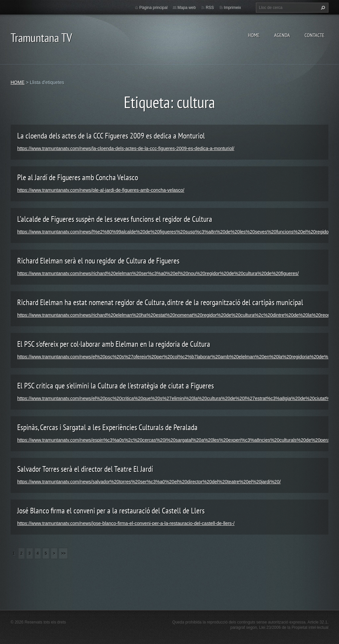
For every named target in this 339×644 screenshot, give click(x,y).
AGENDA (282, 35)
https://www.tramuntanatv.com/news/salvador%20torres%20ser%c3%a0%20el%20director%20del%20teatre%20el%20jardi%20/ (149, 482)
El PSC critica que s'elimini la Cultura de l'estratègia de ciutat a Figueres (116, 386)
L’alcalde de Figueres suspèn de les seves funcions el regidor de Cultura (115, 219)
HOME (254, 35)
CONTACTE (315, 35)
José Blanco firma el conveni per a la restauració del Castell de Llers (111, 511)
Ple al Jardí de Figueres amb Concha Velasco (78, 177)
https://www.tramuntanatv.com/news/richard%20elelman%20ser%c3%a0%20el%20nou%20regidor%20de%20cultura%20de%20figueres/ (158, 273)
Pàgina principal (153, 8)
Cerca (322, 8)
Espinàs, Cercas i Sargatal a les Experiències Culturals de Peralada (107, 427)
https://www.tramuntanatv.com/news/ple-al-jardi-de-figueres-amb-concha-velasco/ (101, 190)
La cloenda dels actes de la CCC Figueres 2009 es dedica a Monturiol (111, 136)
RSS (210, 8)
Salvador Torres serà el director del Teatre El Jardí (85, 469)
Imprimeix (232, 8)
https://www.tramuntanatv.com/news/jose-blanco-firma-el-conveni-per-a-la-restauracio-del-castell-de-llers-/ (126, 523)
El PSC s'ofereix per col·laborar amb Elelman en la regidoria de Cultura (114, 344)
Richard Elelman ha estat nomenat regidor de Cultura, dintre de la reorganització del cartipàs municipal (160, 302)
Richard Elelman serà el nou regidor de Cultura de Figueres (98, 261)
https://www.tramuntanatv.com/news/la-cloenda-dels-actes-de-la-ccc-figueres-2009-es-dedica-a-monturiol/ (126, 148)
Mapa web (187, 8)
